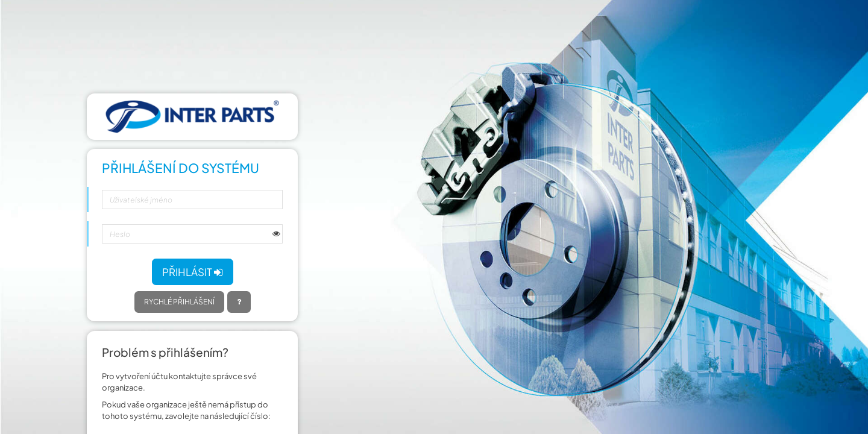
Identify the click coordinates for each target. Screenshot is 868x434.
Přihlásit (193, 272)
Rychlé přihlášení (179, 302)
